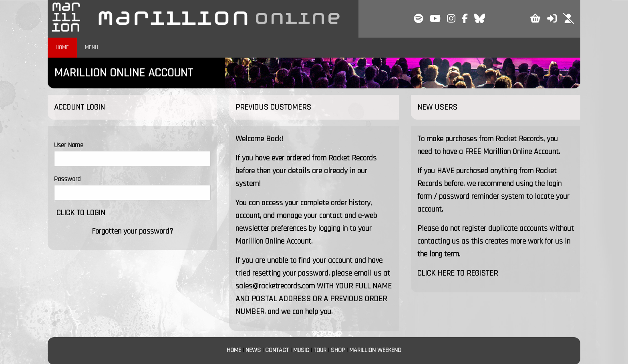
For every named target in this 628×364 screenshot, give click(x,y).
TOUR (320, 350)
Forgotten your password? (132, 231)
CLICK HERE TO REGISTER (458, 273)
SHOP (338, 350)
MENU (92, 47)
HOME (62, 47)
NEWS (253, 350)
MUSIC (301, 350)
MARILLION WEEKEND (375, 350)
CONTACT (277, 350)
